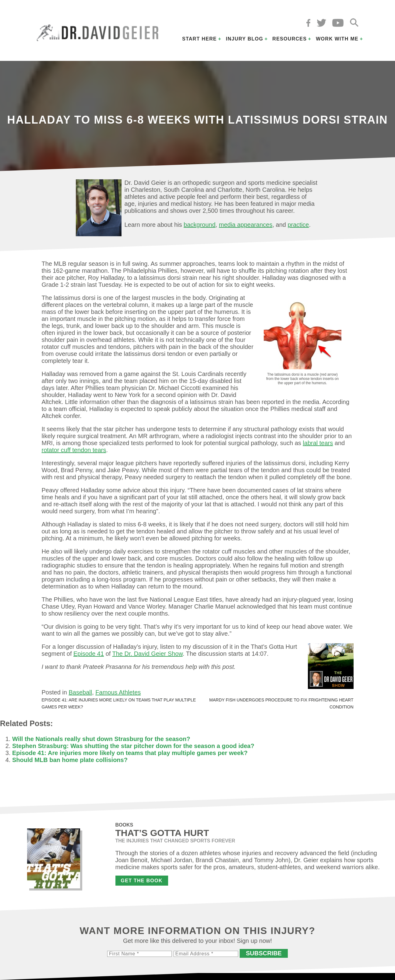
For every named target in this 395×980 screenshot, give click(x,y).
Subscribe (264, 953)
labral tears (318, 443)
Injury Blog (245, 39)
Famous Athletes (118, 692)
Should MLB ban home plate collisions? (70, 760)
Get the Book (142, 881)
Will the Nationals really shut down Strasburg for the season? (101, 739)
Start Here (199, 39)
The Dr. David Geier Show (148, 654)
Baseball (80, 692)
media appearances (246, 225)
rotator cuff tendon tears (74, 450)
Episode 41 (89, 654)
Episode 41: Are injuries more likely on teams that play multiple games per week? (130, 753)
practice (298, 225)
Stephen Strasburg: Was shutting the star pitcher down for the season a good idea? (133, 746)
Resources (289, 39)
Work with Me (337, 39)
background (200, 225)
